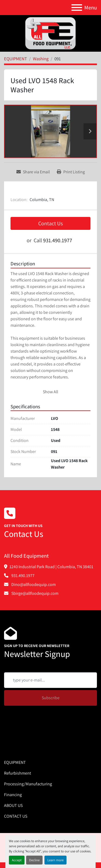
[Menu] (77, 8)
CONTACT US (16, 816)
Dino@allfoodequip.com (33, 584)
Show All (50, 392)
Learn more (55, 860)
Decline (34, 860)
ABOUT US (13, 805)
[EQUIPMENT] (15, 59)
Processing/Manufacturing (28, 784)
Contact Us (50, 223)
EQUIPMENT (15, 762)
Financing (13, 795)
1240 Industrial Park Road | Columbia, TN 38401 (51, 567)
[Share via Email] (33, 172)
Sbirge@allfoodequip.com (34, 593)
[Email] (50, 680)
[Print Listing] (71, 172)
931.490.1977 (58, 240)
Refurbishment (18, 773)
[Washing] (41, 59)
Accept (17, 860)
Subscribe (51, 698)
